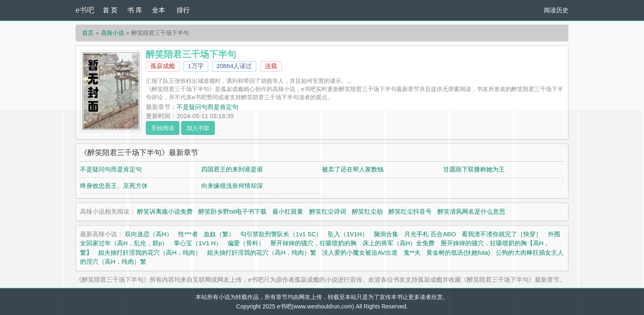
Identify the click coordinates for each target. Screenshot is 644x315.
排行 (183, 10)
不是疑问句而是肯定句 (207, 107)
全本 (159, 10)
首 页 (110, 10)
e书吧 (85, 10)
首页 (88, 33)
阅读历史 (556, 10)
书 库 (135, 10)
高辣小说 (113, 33)
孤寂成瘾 (163, 66)
